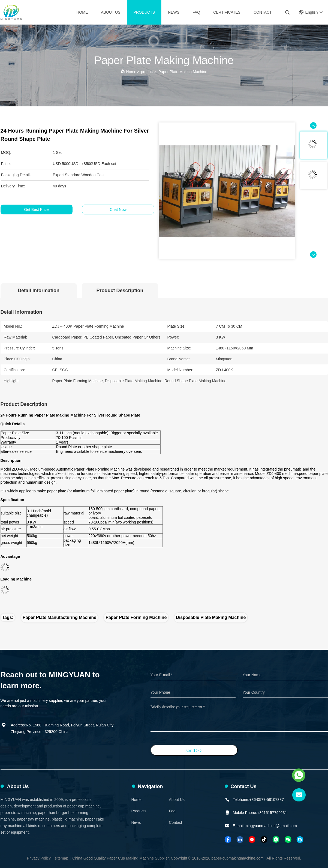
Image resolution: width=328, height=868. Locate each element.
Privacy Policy (39, 858)
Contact (176, 822)
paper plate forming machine (136, 617)
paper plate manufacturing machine (59, 617)
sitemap (61, 858)
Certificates (227, 12)
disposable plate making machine (211, 617)
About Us (111, 12)
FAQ (196, 12)
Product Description (120, 291)
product (147, 72)
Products (144, 12)
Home (82, 12)
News (174, 12)
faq (172, 811)
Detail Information (39, 291)
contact (263, 12)
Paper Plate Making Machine (183, 72)
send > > (194, 751)
